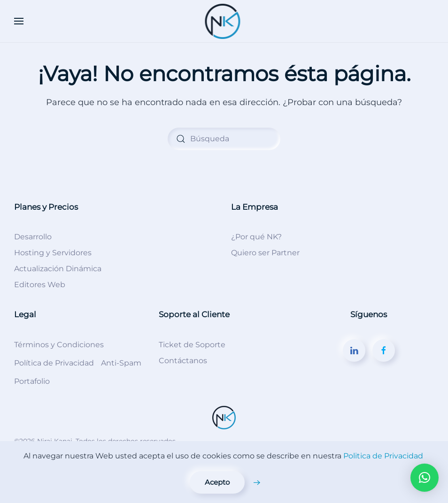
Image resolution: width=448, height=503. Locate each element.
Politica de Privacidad (383, 456)
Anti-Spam (121, 363)
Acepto (217, 482)
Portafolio (32, 381)
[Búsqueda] (224, 139)
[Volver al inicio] (224, 21)
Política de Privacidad (54, 363)
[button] (19, 21)
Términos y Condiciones (59, 345)
